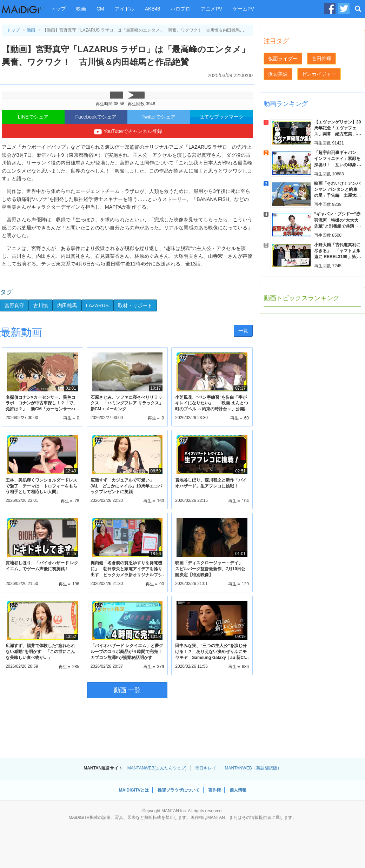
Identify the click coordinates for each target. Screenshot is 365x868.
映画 (81, 9)
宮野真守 (14, 305)
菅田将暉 (321, 59)
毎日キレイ (206, 768)
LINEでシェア (33, 117)
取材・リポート (135, 305)
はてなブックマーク (221, 117)
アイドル (125, 9)
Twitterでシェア (158, 117)
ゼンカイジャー (319, 74)
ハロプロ (180, 9)
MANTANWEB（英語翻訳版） (253, 768)
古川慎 (41, 305)
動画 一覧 (127, 690)
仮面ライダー (283, 59)
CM (100, 9)
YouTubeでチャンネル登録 (127, 132)
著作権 (214, 790)
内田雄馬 (67, 305)
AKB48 (153, 9)
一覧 (243, 331)
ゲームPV (243, 9)
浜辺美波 (278, 74)
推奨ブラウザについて (179, 790)
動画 (31, 30)
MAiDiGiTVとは (134, 790)
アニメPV (211, 9)
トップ (58, 9)
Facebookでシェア (96, 117)
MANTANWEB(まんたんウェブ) (157, 768)
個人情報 (238, 790)
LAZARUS (97, 305)
